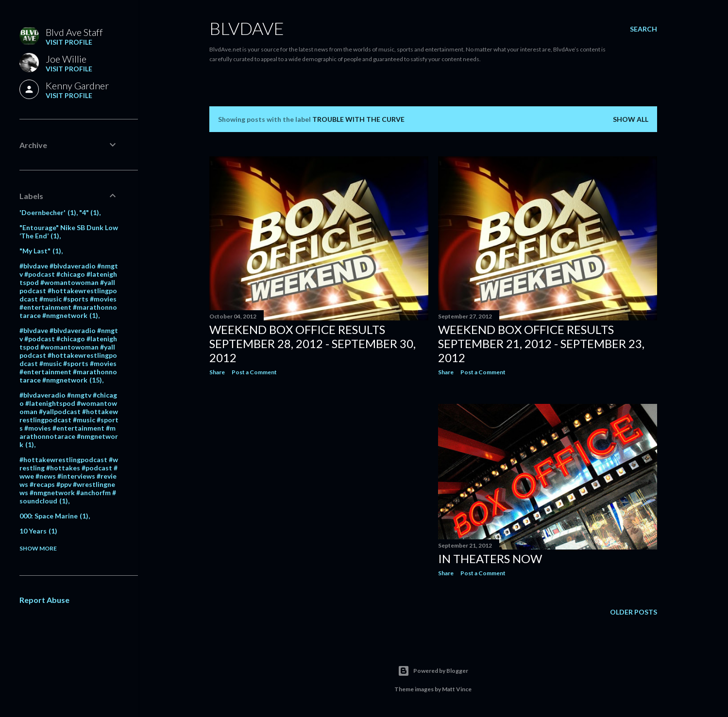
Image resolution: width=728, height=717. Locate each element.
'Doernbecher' (48, 212)
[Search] (643, 29)
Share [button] (217, 372)
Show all (631, 119)
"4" (89, 212)
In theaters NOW (490, 559)
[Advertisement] (319, 468)
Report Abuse (44, 600)
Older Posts (634, 612)
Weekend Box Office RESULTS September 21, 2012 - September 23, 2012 (541, 343)
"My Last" (40, 251)
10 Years (38, 531)
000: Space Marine (54, 516)
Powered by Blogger (433, 671)
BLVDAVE (247, 28)
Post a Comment (254, 372)
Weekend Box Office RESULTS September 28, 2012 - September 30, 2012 (313, 343)
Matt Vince (457, 689)
